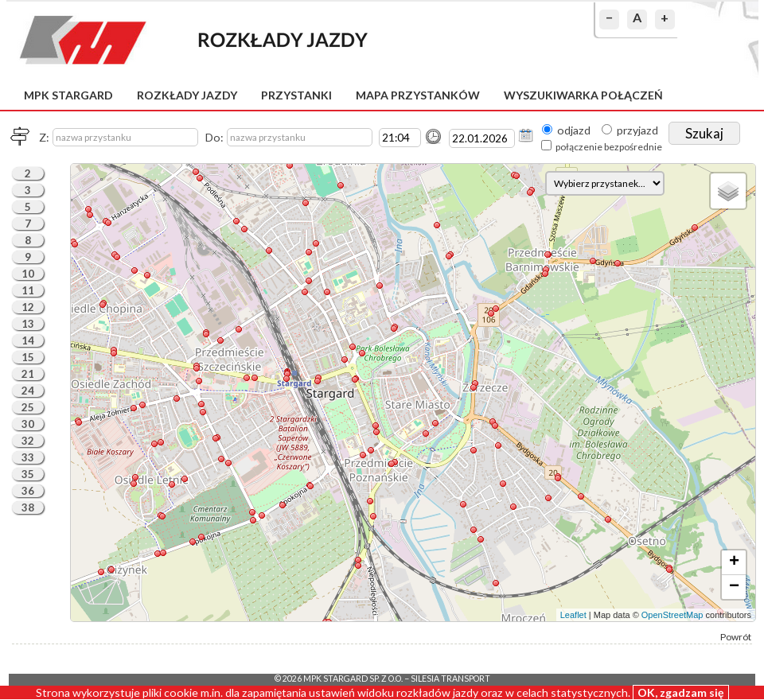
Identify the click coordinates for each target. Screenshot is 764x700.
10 (28, 274)
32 (28, 441)
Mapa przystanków (418, 95)
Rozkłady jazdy (187, 95)
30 (28, 424)
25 (28, 407)
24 (28, 391)
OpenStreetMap (672, 615)
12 (28, 307)
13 (28, 324)
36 (28, 491)
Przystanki (296, 95)
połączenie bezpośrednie (609, 147)
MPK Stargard (68, 95)
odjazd (574, 130)
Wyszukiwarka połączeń (583, 95)
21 (28, 374)
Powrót (736, 637)
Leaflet (573, 615)
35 (28, 474)
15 (28, 357)
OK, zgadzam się (681, 692)
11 (28, 290)
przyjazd (637, 130)
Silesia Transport (450, 679)
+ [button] (734, 562)
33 (28, 457)
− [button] (734, 587)
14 (28, 340)
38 (28, 507)
